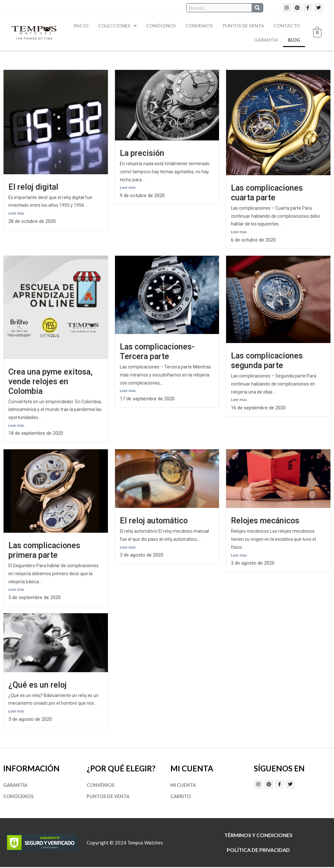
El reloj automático (154, 521)
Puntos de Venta (243, 26)
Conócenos (161, 26)
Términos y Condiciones (258, 836)
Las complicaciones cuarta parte (267, 193)
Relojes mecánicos (265, 521)
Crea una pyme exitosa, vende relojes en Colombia (51, 382)
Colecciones (117, 26)
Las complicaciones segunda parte (267, 361)
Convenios (199, 26)
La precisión (142, 153)
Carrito (181, 797)
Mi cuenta (184, 786)
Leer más (16, 213)
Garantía (266, 40)
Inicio (81, 26)
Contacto (287, 26)
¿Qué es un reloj (38, 685)
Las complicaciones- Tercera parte (157, 352)
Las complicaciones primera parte (44, 551)
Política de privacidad (258, 851)
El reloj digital (33, 187)
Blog (294, 40)
